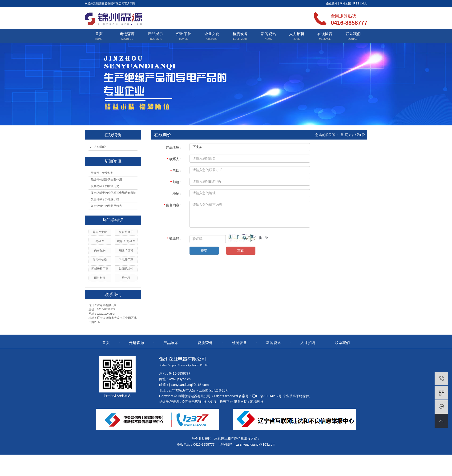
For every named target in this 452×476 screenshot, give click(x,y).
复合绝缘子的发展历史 (105, 186)
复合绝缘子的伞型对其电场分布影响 (113, 193)
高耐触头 (100, 250)
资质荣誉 (184, 34)
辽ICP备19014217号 (267, 396)
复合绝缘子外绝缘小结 (105, 199)
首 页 (344, 135)
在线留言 (325, 34)
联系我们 (353, 34)
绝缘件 (100, 241)
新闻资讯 (268, 34)
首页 (99, 34)
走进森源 (127, 34)
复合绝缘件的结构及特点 (106, 206)
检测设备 (240, 34)
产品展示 (155, 34)
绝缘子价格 (126, 250)
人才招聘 (308, 343)
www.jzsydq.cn (180, 379)
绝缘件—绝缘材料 (102, 173)
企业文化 (212, 34)
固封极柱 (100, 278)
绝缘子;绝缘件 (126, 241)
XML (364, 4)
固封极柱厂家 (100, 269)
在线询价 (100, 147)
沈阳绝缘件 (126, 269)
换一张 (264, 238)
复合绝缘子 (126, 232)
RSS (356, 4)
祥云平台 (226, 402)
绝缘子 (164, 402)
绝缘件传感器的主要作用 (106, 180)
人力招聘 (297, 34)
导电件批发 (100, 232)
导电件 (126, 278)
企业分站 (332, 4)
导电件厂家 (126, 260)
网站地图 (345, 4)
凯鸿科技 (257, 402)
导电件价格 (100, 260)
